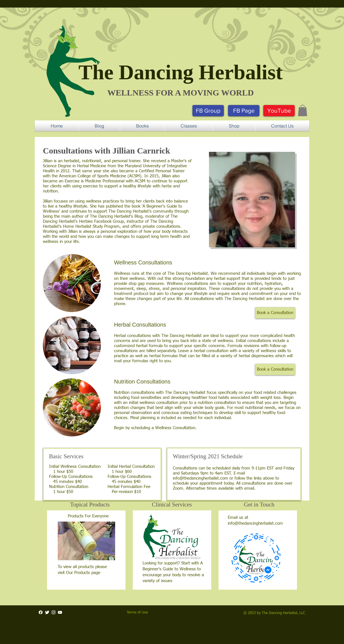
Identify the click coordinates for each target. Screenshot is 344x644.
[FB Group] (208, 111)
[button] (303, 111)
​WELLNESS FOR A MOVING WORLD (181, 93)
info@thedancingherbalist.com (200, 478)
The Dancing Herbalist (181, 72)
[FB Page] (244, 111)
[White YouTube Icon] (60, 612)
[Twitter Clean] (47, 612)
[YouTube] (279, 111)
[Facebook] (41, 612)
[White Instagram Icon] (54, 612)
